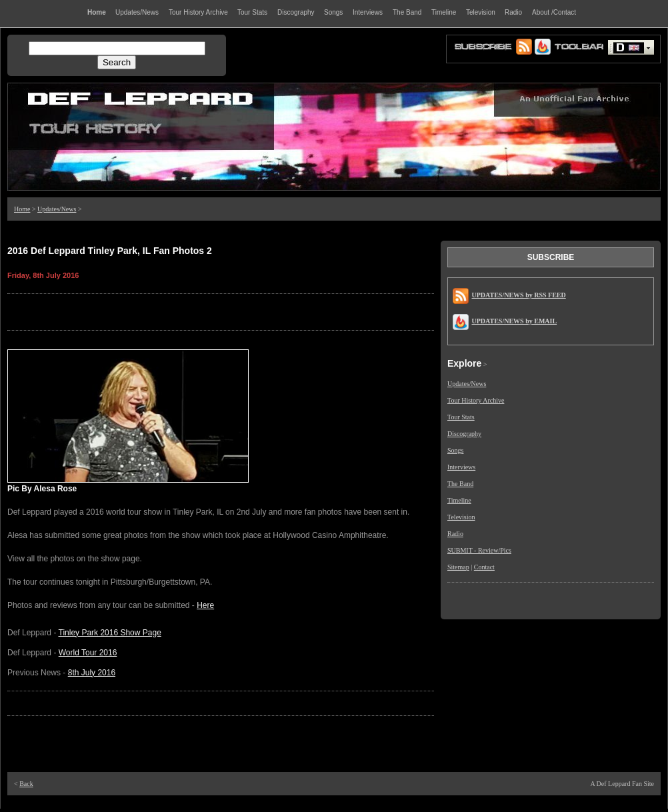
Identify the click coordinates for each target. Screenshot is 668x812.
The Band (460, 484)
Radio (455, 534)
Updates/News (57, 209)
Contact (484, 567)
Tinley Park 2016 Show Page (110, 633)
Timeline (459, 500)
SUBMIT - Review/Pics (479, 550)
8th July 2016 (92, 673)
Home (22, 209)
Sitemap (458, 567)
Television (461, 517)
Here (205, 605)
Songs (455, 450)
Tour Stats (461, 417)
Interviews (461, 467)
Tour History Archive (476, 400)
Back (26, 784)
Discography (464, 434)
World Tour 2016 (88, 653)
